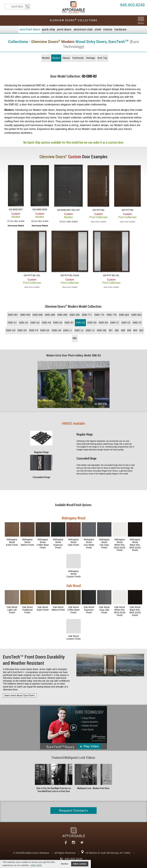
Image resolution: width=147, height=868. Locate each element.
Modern (56, 58)
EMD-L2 (79, 330)
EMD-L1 (68, 330)
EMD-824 (136, 315)
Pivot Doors (64, 29)
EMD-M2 (102, 330)
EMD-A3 (35, 323)
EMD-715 (99, 315)
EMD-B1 (69, 323)
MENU (141, 23)
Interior (108, 29)
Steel (98, 29)
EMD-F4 (33, 330)
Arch (102, 58)
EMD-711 (87, 315)
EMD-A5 (58, 323)
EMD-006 (38, 315)
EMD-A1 (12, 323)
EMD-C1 (115, 323)
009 (129, 330)
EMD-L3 (90, 330)
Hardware (121, 29)
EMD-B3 (92, 323)
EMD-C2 (126, 323)
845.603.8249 (132, 5)
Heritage (90, 58)
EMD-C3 (137, 323)
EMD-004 (25, 315)
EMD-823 (124, 315)
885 (75, 338)
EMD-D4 (11, 330)
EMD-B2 (80, 323)
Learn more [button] (36, 865)
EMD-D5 (22, 330)
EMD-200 (75, 315)
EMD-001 (13, 315)
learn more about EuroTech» (20, 695)
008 (123, 330)
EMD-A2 (24, 323)
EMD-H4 (56, 330)
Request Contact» (74, 811)
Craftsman (78, 58)
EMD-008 (50, 315)
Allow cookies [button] (80, 864)
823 (141, 330)
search (17, 7)
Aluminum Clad (83, 29)
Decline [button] (65, 864)
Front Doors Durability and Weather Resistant (34, 660)
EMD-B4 (103, 323)
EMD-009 (62, 315)
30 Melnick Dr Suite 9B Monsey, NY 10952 (108, 853)
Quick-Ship (48, 29)
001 (111, 330)
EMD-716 (112, 315)
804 (135, 330)
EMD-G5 (45, 330)
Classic (66, 58)
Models (46, 58)
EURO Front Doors (30, 29)
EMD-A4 (46, 323)
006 (117, 330)
